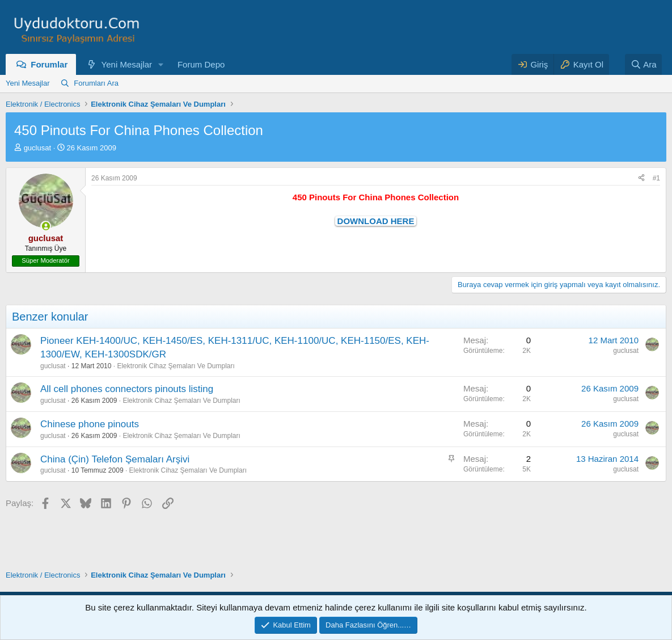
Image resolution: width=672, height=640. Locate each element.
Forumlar (49, 64)
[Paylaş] (641, 178)
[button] (161, 64)
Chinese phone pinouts (90, 424)
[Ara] (644, 64)
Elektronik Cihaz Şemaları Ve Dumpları (176, 366)
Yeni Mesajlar (127, 64)
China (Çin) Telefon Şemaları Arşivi (115, 459)
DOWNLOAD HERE (376, 221)
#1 (656, 178)
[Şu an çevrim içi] (46, 226)
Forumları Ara (96, 83)
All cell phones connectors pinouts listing (127, 389)
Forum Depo (201, 64)
